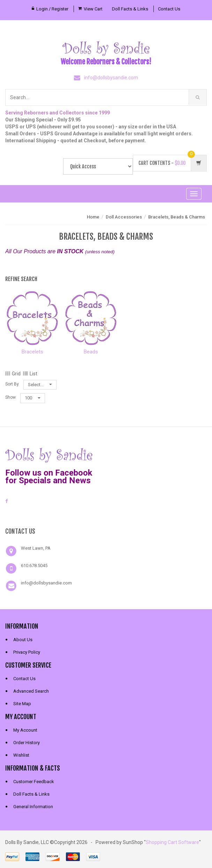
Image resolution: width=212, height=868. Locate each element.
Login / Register (52, 9)
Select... (40, 385)
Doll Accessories (124, 217)
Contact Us (169, 9)
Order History (26, 743)
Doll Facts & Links (130, 9)
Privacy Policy (27, 652)
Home (93, 217)
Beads (91, 352)
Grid (13, 374)
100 (33, 398)
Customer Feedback (34, 782)
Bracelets (32, 352)
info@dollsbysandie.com (111, 78)
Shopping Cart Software (172, 842)
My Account (25, 730)
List (30, 374)
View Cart (93, 9)
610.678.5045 (34, 566)
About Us (23, 640)
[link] (106, 515)
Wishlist (21, 755)
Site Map (22, 704)
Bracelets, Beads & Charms (177, 217)
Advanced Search (31, 691)
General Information (33, 807)
